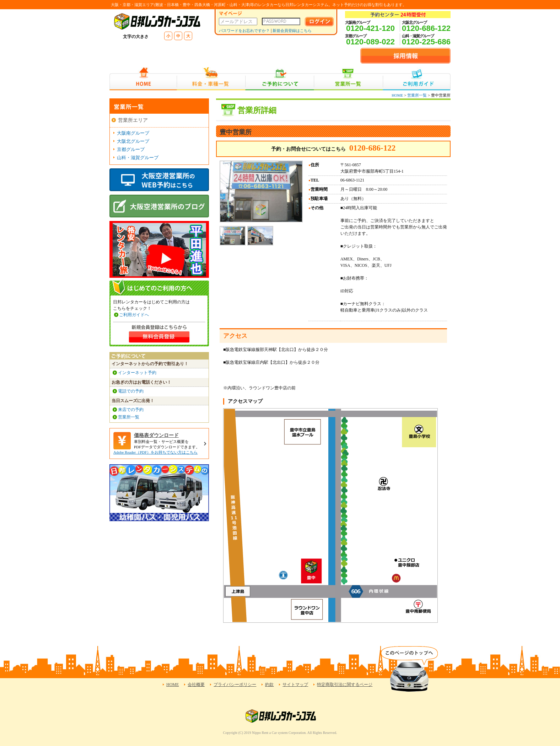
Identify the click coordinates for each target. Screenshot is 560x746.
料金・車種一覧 (211, 79)
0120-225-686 (426, 42)
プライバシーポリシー (235, 685)
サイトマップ (295, 685)
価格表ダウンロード (156, 435)
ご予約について (280, 79)
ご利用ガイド (417, 79)
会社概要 (196, 685)
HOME (143, 79)
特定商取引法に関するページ (345, 685)
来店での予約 (131, 410)
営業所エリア (133, 120)
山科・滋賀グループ (138, 158)
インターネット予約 (137, 373)
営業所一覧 (348, 79)
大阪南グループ (133, 133)
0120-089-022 (370, 42)
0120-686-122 (426, 28)
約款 (269, 685)
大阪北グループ (133, 141)
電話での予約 (131, 391)
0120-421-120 (370, 28)
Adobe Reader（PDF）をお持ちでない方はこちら (155, 452)
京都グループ (131, 149)
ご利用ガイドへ (134, 315)
